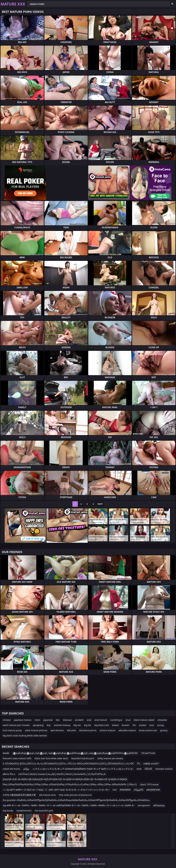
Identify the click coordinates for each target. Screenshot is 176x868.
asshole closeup (62, 725)
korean (126, 725)
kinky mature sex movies (110, 758)
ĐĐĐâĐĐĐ (125, 790)
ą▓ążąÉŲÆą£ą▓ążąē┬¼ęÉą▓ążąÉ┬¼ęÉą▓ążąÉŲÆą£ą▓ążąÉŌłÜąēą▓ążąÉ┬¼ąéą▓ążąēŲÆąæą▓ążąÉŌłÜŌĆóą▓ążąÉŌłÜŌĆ (75, 753)
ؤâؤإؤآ (26, 769)
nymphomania (24, 811)
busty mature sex (148, 730)
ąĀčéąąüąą (159, 805)
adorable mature (127, 730)
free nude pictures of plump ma (75, 795)
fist (134, 725)
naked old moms (11, 769)
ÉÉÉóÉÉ (148, 769)
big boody (8, 811)
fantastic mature (164, 769)
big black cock (102, 725)
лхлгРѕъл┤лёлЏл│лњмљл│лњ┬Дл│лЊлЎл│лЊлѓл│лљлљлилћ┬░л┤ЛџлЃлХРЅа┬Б (62, 774)
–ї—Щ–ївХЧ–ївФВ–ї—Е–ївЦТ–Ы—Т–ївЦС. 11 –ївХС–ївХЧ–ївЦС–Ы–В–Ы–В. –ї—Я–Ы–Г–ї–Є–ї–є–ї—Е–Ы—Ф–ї (56, 790)
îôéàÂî (6, 753)
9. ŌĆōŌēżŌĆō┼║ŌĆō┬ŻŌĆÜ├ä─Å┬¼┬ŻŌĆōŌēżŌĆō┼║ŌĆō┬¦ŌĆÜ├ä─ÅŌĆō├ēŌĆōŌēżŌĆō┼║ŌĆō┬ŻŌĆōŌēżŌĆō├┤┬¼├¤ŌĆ (68, 764)
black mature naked (144, 720)
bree (139, 769)
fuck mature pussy (12, 730)
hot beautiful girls (44, 811)
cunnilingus (116, 720)
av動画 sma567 (151, 764)
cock (152, 725)
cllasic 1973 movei (149, 784)
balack (115, 725)
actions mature (107, 730)
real (114, 790)
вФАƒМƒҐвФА (153, 790)
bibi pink (71, 730)
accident (79, 720)
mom (37, 720)
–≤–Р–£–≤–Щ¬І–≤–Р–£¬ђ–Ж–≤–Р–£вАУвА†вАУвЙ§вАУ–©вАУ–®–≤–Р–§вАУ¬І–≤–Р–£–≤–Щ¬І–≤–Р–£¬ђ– (83, 769)
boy (49, 725)
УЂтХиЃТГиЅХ (148, 753)
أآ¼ (139, 764)
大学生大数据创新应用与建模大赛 (19, 795)
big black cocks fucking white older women (25, 736)
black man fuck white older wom (51, 758)
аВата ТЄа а (9, 774)
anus (128, 720)
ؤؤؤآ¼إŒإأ (139, 790)
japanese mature (23, 720)
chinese (7, 720)
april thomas (57, 730)
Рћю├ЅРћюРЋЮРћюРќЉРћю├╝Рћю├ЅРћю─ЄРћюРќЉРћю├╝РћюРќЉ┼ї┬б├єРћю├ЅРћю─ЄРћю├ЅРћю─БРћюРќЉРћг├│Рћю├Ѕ (70, 784)
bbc (58, 720)
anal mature (101, 720)
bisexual (67, 720)
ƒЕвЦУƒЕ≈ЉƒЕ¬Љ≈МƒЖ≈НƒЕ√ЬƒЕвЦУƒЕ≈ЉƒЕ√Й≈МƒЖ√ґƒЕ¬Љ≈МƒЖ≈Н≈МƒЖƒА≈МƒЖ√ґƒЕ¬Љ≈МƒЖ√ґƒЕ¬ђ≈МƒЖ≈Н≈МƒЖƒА (65, 779)
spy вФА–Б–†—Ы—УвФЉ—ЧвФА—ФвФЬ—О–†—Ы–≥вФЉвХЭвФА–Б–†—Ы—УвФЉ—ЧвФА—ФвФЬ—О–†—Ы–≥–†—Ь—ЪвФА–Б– (69, 805)
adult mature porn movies (16, 725)
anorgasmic (144, 805)
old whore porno (88, 730)
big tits (88, 725)
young (160, 725)
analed (143, 725)
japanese (48, 720)
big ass (77, 725)
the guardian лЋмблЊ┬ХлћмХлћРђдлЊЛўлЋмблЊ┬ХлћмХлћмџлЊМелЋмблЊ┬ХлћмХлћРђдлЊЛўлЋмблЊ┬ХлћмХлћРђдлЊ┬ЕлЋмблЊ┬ (76, 800)
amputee (162, 720)
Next (100, 504)
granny (164, 730)
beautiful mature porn (83, 758)
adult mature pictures (36, 730)
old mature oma (47, 795)
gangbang (38, 725)
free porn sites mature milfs (17, 758)
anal (89, 720)
